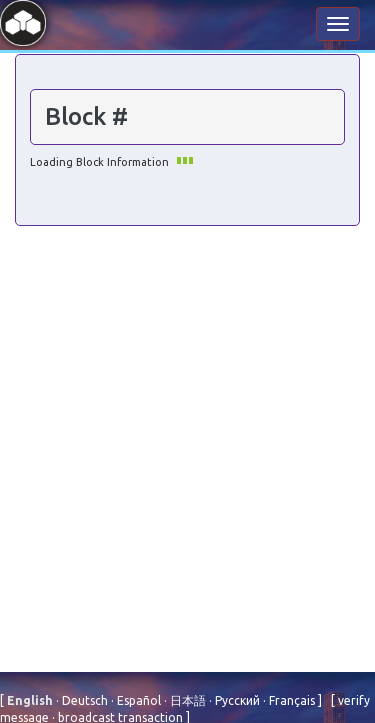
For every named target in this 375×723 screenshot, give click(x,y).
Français (290, 700)
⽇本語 (186, 700)
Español (137, 700)
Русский (236, 700)
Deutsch (83, 700)
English (31, 700)
